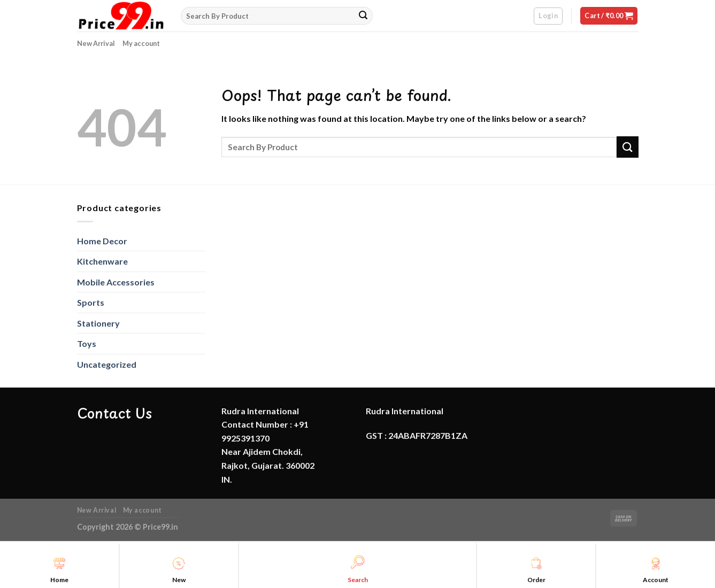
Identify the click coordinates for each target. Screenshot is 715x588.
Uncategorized (107, 364)
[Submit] (363, 16)
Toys (87, 343)
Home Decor (102, 241)
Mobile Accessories (116, 282)
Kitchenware (102, 261)
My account (141, 43)
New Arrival (96, 43)
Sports (91, 302)
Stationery (98, 323)
